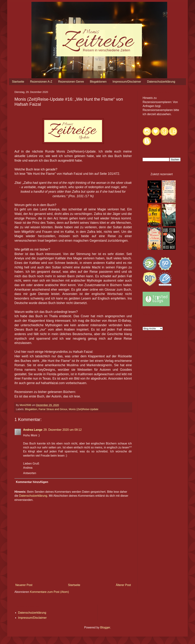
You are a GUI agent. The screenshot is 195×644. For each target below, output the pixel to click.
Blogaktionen (98, 82)
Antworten (30, 473)
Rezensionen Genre (71, 82)
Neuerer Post (24, 585)
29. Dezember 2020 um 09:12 (63, 430)
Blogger (105, 627)
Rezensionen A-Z (41, 82)
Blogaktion (31, 409)
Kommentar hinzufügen (32, 482)
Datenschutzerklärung (161, 82)
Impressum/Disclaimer (127, 82)
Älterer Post (123, 585)
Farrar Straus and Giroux (53, 409)
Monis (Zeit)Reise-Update (84, 409)
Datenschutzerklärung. (34, 496)
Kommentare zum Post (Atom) (49, 592)
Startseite (18, 82)
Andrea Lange (33, 430)
